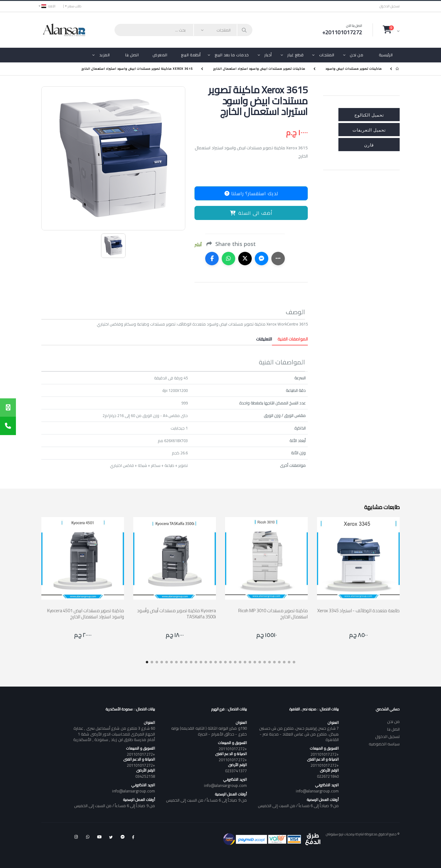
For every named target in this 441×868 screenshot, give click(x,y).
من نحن (356, 55)
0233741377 (236, 771)
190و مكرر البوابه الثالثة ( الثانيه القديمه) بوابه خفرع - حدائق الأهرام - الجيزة (209, 731)
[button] (391, 30)
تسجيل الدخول (390, 6)
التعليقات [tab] (264, 339)
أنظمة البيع (191, 55)
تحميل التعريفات (369, 130)
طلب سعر (75, 6)
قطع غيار (295, 55)
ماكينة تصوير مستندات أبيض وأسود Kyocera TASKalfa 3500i (176, 614)
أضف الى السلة (251, 213)
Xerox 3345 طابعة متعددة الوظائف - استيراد (358, 611)
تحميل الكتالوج (369, 115)
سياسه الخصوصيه (384, 744)
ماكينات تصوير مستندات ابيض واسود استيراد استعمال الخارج (259, 69)
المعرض (160, 55)
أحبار (268, 55)
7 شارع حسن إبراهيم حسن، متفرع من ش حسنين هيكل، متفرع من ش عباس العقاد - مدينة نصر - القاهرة (299, 734)
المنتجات (327, 55)
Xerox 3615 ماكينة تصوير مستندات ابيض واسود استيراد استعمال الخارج (137, 69)
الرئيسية (386, 55)
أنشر (198, 245)
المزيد (105, 55)
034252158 (145, 776)
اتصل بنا (132, 55)
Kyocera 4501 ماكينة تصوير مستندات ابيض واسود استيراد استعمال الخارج (86, 614)
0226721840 (328, 776)
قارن (369, 145)
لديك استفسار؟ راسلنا (251, 193)
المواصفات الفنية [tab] (290, 339)
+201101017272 (325, 754)
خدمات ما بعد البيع (232, 55)
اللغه (48, 6)
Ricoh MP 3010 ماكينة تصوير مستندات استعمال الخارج (273, 614)
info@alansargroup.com (317, 791)
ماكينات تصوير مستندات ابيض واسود (354, 69)
